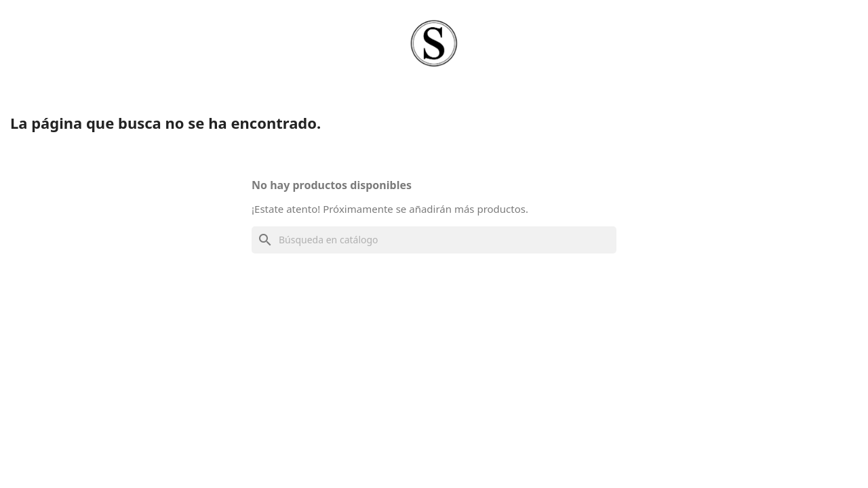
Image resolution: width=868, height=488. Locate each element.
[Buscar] (434, 240)
